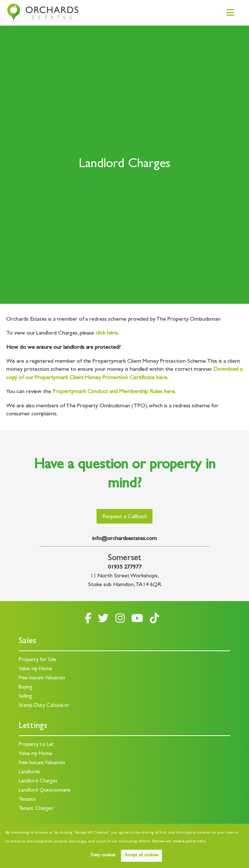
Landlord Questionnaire (45, 791)
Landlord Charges (38, 782)
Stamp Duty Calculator (44, 706)
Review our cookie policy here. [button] (179, 842)
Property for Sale (37, 660)
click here (107, 333)
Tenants (27, 800)
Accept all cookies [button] (141, 856)
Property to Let (36, 745)
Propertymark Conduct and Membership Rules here (114, 392)
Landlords (29, 772)
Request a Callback (125, 517)
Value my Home (35, 669)
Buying (26, 688)
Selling (25, 697)
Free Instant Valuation (42, 678)
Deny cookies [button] (103, 856)
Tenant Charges (36, 809)
